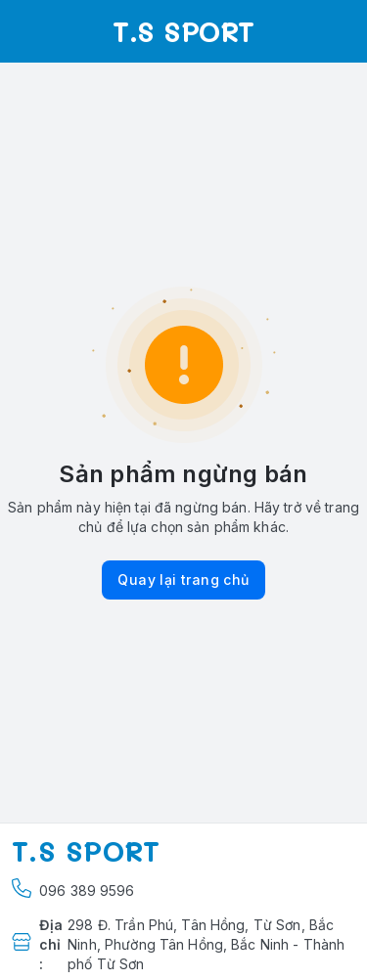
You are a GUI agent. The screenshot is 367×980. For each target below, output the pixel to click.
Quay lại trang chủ (183, 579)
